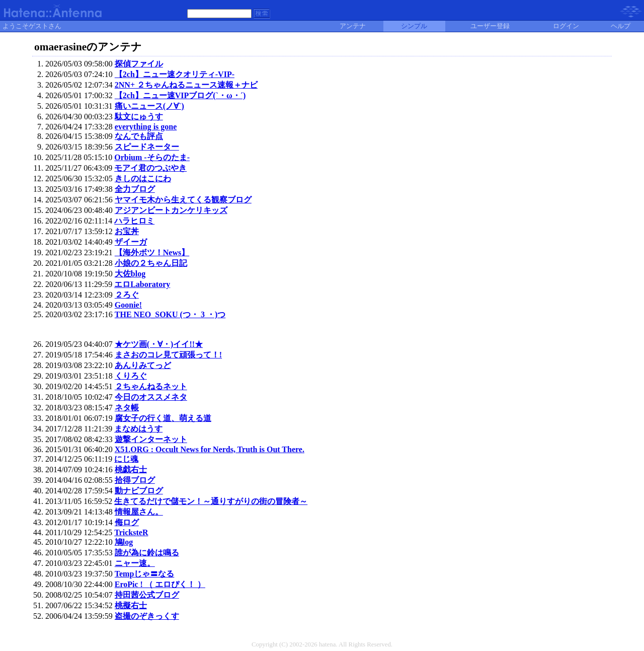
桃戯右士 (131, 469)
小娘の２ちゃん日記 (151, 263)
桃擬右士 (131, 605)
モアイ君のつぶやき (150, 168)
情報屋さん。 (139, 512)
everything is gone (146, 127)
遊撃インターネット (151, 439)
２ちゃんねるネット (151, 386)
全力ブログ (135, 189)
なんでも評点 (139, 136)
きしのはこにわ (143, 178)
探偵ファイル (139, 64)
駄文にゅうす (139, 117)
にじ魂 (126, 459)
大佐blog (130, 274)
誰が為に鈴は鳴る (147, 553)
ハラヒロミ (134, 221)
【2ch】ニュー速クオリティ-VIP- (175, 74)
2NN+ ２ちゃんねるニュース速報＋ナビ (186, 85)
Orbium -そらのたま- (152, 157)
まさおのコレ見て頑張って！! (168, 355)
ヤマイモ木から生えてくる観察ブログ (183, 200)
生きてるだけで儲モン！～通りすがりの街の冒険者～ (211, 501)
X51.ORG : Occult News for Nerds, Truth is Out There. (210, 449)
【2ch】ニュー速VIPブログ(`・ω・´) (180, 95)
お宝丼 (127, 231)
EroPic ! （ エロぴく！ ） (160, 584)
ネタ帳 (127, 408)
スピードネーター (147, 147)
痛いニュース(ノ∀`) (149, 106)
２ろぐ (127, 295)
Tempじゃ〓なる (145, 574)
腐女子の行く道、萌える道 (163, 418)
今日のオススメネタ (151, 397)
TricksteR (131, 532)
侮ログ (127, 522)
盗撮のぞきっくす (147, 616)
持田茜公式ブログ (147, 595)
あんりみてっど (143, 365)
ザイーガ (131, 242)
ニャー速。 (135, 563)
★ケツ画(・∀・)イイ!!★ (159, 344)
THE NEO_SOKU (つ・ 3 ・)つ (170, 314)
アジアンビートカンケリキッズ (171, 210)
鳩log (124, 542)
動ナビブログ (139, 491)
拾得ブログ (135, 480)
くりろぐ (131, 376)
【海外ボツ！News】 (152, 252)
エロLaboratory (142, 284)
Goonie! (128, 305)
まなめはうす (138, 429)
